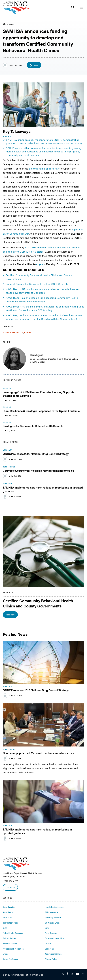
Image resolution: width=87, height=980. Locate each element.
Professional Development (14, 949)
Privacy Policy (51, 959)
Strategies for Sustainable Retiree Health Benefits (33, 426)
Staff (5, 928)
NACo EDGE (7, 917)
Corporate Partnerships (54, 938)
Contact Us (10, 887)
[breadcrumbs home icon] (4, 24)
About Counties (9, 907)
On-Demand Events (53, 923)
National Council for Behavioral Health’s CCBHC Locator (37, 284)
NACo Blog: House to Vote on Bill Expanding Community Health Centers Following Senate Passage (42, 300)
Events (6, 954)
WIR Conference (51, 912)
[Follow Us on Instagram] (83, 974)
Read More (10, 615)
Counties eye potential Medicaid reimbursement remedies (38, 470)
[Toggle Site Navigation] (81, 8)
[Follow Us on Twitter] (63, 974)
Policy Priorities (9, 938)
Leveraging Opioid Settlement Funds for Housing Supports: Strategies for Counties (39, 394)
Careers (48, 943)
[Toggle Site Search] (73, 8)
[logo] (16, 13)
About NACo (8, 912)
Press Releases (51, 933)
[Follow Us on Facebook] (67, 974)
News (12, 24)
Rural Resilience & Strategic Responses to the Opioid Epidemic (41, 411)
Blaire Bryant (36, 355)
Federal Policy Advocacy (13, 933)
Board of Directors (10, 923)
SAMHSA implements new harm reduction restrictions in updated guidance (43, 489)
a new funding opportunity (44, 169)
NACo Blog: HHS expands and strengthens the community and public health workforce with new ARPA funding (45, 308)
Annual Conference (11, 959)
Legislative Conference (54, 907)
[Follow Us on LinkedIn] (72, 974)
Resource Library (10, 943)
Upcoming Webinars (53, 917)
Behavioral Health (13, 332)
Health (28, 332)
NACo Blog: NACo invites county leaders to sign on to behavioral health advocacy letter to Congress (42, 291)
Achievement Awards (54, 954)
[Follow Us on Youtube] (77, 974)
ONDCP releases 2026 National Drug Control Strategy (36, 454)
